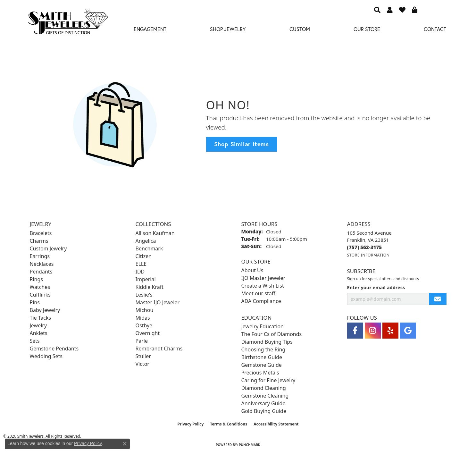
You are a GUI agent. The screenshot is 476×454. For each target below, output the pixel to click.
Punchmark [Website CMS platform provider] (250, 445)
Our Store (367, 29)
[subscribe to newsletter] (438, 299)
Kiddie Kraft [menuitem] (150, 287)
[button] (377, 10)
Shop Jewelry (228, 29)
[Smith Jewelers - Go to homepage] (68, 23)
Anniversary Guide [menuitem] (263, 403)
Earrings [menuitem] (40, 256)
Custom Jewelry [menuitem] (48, 248)
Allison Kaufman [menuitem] (155, 233)
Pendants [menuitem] (41, 272)
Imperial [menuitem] (146, 279)
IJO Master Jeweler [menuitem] (263, 278)
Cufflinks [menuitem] (40, 295)
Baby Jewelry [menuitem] (45, 310)
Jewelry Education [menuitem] (263, 326)
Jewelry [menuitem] (38, 325)
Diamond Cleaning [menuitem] (264, 388)
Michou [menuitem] (145, 310)
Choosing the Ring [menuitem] (263, 349)
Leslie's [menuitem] (144, 295)
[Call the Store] (365, 247)
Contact (435, 29)
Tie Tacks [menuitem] (41, 318)
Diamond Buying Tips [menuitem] (267, 342)
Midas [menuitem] (143, 318)
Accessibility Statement (276, 424)
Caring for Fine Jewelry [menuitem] (268, 380)
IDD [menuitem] (140, 272)
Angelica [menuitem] (146, 241)
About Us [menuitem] (252, 270)
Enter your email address (376, 287)
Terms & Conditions (229, 424)
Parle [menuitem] (142, 341)
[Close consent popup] (125, 444)
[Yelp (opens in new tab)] (390, 331)
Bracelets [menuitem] (41, 233)
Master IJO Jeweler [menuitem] (158, 302)
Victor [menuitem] (142, 364)
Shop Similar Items (242, 144)
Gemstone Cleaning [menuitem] (265, 396)
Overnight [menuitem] (148, 333)
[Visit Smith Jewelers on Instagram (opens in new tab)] (373, 331)
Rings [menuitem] (36, 279)
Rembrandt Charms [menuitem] (159, 349)
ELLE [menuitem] (141, 264)
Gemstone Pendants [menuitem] (54, 349)
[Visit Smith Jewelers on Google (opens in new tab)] (408, 331)
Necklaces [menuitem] (42, 264)
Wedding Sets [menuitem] (46, 356)
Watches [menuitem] (40, 287)
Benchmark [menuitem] (149, 248)
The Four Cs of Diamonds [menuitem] (272, 334)
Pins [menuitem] (35, 302)
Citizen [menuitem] (144, 256)
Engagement (150, 29)
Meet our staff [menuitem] (258, 293)
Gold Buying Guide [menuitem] (264, 411)
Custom (300, 29)
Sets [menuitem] (35, 341)
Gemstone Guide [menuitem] (262, 365)
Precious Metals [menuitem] (260, 373)
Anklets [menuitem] (39, 333)
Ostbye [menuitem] (144, 325)
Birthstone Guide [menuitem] (262, 357)
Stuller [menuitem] (143, 356)
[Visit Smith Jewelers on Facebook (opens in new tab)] (355, 331)
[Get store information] (368, 255)
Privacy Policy (191, 424)
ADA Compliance (261, 301)
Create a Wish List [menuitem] (263, 286)
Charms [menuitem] (39, 241)
